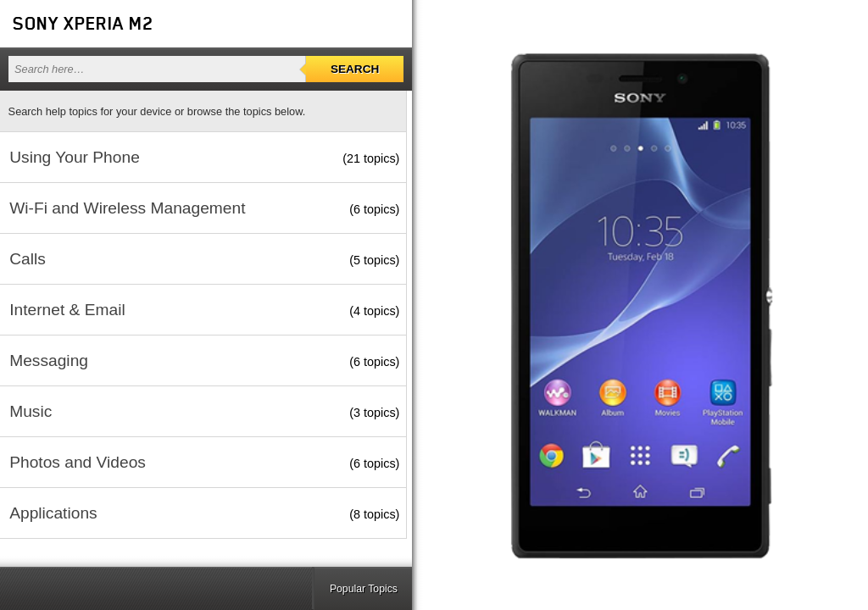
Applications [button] (53, 513)
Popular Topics (364, 589)
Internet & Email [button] (67, 310)
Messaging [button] (49, 360)
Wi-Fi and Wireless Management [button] (127, 208)
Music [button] (31, 411)
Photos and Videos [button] (78, 462)
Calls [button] (28, 259)
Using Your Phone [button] (75, 157)
